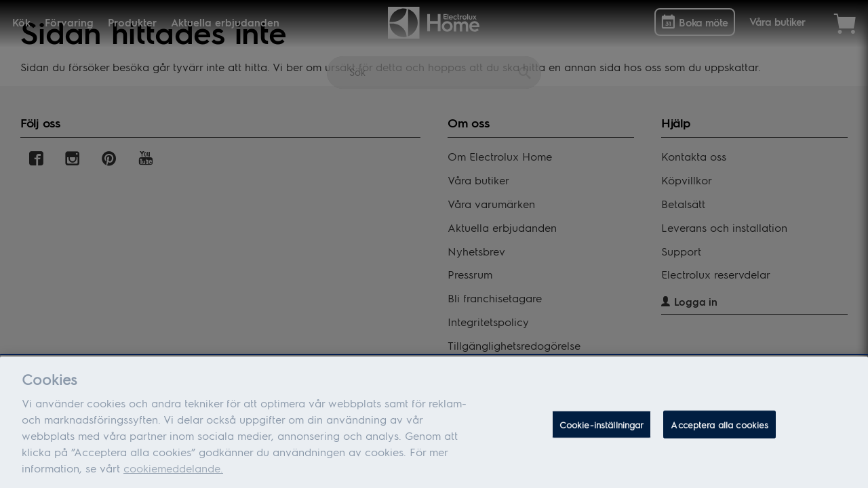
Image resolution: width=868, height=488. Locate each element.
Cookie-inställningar (602, 429)
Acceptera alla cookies (719, 429)
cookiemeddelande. (173, 472)
